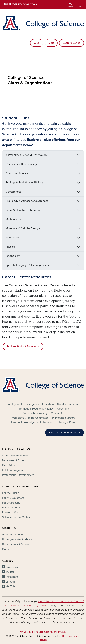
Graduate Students (13, 535)
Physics (10, 247)
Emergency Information (40, 404)
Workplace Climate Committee (30, 418)
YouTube (11, 587)
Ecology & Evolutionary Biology (25, 183)
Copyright (63, 409)
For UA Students (12, 508)
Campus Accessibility (35, 413)
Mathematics (13, 219)
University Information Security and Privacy (43, 632)
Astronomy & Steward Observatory (26, 155)
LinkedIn (11, 582)
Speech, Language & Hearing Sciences (29, 265)
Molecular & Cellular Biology (23, 228)
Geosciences (13, 192)
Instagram (12, 577)
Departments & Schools (16, 544)
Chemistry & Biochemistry (21, 164)
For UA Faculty (11, 503)
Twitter (10, 572)
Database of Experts (14, 460)
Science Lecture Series (16, 517)
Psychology (13, 256)
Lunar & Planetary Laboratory (23, 210)
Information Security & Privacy (35, 409)
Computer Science (17, 173)
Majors (6, 549)
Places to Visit (11, 512)
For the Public (11, 493)
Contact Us (58, 413)
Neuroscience (14, 238)
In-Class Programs (13, 470)
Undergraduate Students (17, 539)
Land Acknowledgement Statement (33, 422)
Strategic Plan (66, 422)
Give (37, 43)
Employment (14, 404)
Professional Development (18, 475)
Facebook (12, 567)
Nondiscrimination (68, 404)
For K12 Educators (13, 498)
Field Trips (8, 465)
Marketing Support (63, 418)
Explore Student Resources (23, 347)
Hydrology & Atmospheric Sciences (27, 201)
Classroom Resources (15, 456)
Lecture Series (71, 43)
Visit (51, 43)
